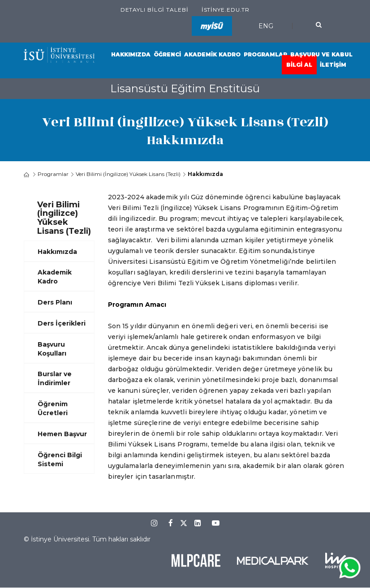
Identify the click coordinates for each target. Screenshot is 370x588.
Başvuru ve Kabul (321, 54)
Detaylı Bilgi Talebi (155, 10)
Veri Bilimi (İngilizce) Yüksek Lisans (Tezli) (128, 174)
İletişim (333, 65)
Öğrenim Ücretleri (53, 408)
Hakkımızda (131, 54)
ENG (266, 26)
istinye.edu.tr (226, 10)
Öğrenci (167, 54)
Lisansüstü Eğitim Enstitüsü (185, 88)
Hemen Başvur (62, 434)
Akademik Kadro (212, 54)
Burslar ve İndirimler (55, 378)
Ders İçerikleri (62, 323)
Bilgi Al (299, 65)
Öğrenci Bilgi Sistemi (60, 459)
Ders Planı (55, 302)
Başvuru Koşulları (52, 349)
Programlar (265, 54)
